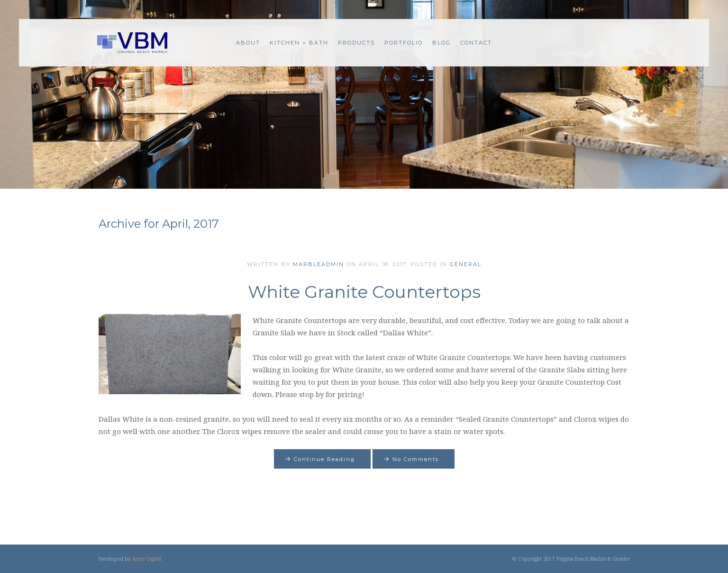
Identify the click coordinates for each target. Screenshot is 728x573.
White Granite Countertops (364, 292)
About (248, 43)
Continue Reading (324, 459)
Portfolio (404, 43)
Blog (441, 43)
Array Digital (147, 559)
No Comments (416, 459)
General (466, 264)
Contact (476, 43)
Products (356, 43)
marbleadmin (318, 264)
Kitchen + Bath (299, 43)
